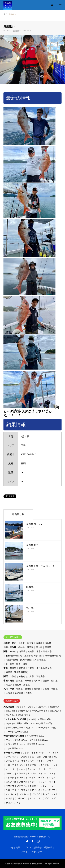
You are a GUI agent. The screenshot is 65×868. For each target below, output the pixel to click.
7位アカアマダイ (40, 711)
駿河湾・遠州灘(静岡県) (17, 672)
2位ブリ (32, 707)
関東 (6, 651)
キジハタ (10, 778)
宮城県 (39, 643)
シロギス (51, 778)
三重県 (31, 668)
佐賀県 (28, 689)
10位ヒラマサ (24, 715)
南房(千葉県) (26, 660)
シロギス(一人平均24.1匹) (18, 728)
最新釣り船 (18, 514)
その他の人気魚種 (12, 753)
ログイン (27, 848)
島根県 (27, 685)
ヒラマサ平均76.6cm (15, 744)
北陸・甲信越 (10, 647)
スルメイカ (11, 782)
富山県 (39, 647)
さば (17, 761)
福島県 (48, 643)
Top (12, 848)
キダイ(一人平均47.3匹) (17, 723)
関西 (6, 676)
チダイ (42, 778)
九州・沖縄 (9, 689)
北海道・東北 (10, 643)
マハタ (22, 769)
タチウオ (32, 769)
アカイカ (47, 757)
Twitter (27, 841)
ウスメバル (24, 794)
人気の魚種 (9, 707)
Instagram (38, 841)
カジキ (54, 765)
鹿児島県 (19, 693)
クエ (32, 757)
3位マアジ (43, 707)
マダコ (54, 798)
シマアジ (55, 794)
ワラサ (26, 753)
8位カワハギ (56, 711)
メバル (9, 761)
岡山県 (9, 685)
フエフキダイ (53, 753)
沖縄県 (29, 693)
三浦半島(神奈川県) (33, 656)
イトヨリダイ (23, 790)
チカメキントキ (13, 803)
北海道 (21, 643)
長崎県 (46, 689)
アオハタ (43, 773)
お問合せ (37, 848)
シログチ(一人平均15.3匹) (44, 728)
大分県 (9, 693)
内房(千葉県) (12, 660)
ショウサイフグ (50, 790)
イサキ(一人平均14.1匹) (17, 732)
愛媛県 (46, 681)
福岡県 (19, 689)
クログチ (10, 765)
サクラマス (44, 765)
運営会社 (48, 848)
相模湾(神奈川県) (14, 656)
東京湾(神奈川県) (44, 651)
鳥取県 (28, 681)
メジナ (44, 786)
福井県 (21, 647)
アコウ (24, 757)
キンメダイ (31, 778)
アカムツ (53, 769)
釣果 (18, 848)
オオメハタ (11, 794)
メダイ (33, 782)
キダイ (52, 782)
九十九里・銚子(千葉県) (17, 664)
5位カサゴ (11, 711)
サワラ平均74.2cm (35, 744)
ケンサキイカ (21, 798)
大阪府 (13, 676)
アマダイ (41, 761)
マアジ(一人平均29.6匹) (41, 723)
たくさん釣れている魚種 (15, 719)
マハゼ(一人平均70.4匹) (40, 719)
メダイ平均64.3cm (14, 748)
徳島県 (18, 685)
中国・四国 (9, 681)
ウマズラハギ (28, 761)
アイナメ (36, 790)
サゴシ (20, 765)
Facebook (33, 841)
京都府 (22, 676)
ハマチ (50, 761)
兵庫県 (31, 676)
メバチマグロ (12, 757)
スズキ (52, 773)
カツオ (33, 798)
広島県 (19, 681)
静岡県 (13, 668)
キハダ (46, 794)
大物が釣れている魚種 (14, 736)
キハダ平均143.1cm (36, 736)
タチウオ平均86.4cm (38, 740)
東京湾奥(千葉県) (53, 656)
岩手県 (30, 643)
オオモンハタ (38, 753)
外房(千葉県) (40, 660)
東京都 (13, 651)
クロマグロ (31, 765)
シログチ (10, 790)
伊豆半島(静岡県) (44, 668)
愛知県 (22, 668)
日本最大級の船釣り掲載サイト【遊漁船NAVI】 (33, 837)
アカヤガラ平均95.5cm (16, 740)
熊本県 (37, 689)
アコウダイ (44, 798)
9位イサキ (11, 715)
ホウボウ (10, 786)
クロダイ (34, 786)
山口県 (54, 681)
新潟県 (30, 647)
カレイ (57, 757)
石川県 (48, 647)
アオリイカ (22, 786)
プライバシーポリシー (32, 852)
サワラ (20, 778)
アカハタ (23, 782)
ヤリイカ (10, 773)
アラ (51, 786)
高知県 (37, 681)
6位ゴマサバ (24, 711)
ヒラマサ (21, 773)
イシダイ (36, 794)
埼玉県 (22, 651)
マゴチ (9, 798)
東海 (6, 668)
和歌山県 (41, 676)
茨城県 (31, 651)
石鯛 (38, 757)
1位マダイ (21, 707)
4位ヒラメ (55, 707)
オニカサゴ (11, 769)
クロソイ (43, 782)
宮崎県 (54, 689)
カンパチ (43, 769)
